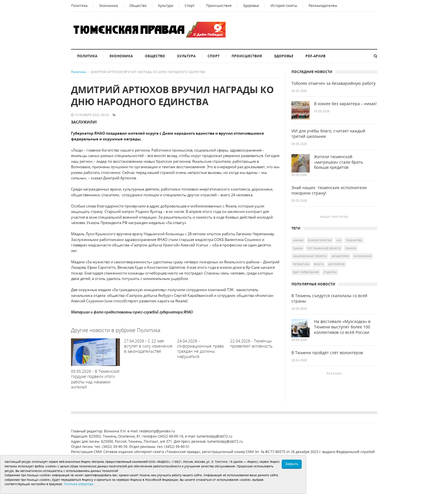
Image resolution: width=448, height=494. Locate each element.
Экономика (108, 6)
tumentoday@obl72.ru (214, 436)
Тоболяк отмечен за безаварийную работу (333, 83)
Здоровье (251, 6)
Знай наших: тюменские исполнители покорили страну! (329, 190)
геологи (351, 248)
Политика (79, 6)
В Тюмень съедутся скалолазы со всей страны (329, 298)
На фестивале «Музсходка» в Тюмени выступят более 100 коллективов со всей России (342, 327)
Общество (138, 6)
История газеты (284, 6)
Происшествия (219, 6)
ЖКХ (339, 240)
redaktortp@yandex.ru (157, 431)
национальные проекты (310, 256)
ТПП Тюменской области (324, 248)
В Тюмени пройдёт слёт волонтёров (327, 353)
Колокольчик (363, 256)
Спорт (190, 6)
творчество (354, 240)
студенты (330, 272)
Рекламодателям (323, 6)
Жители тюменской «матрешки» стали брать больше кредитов (339, 162)
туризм (298, 248)
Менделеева (340, 256)
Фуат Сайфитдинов (306, 272)
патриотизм (301, 264)
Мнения (298, 240)
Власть (319, 264)
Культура (166, 6)
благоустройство (320, 240)
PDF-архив (315, 56)
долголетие (337, 264)
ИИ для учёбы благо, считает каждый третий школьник (328, 134)
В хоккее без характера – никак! (345, 104)
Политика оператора (79, 484)
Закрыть (292, 464)
